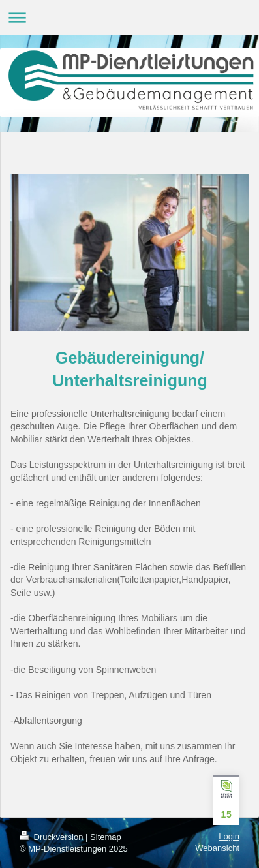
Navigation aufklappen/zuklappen (129, 17)
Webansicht (217, 848)
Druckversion (53, 837)
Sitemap (106, 837)
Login (229, 836)
